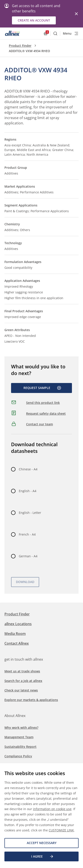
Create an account (34, 20)
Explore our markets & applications (31, 700)
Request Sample (42, 388)
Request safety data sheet (46, 413)
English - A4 (28, 491)
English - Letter (30, 513)
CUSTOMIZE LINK (61, 830)
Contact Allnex (17, 643)
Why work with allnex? (21, 728)
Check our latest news (21, 690)
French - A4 (27, 534)
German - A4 (28, 556)
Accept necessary (42, 843)
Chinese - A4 (28, 469)
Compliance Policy (18, 756)
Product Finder (20, 46)
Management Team (19, 737)
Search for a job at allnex (23, 681)
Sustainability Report (20, 747)
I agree (42, 856)
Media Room (15, 634)
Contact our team (40, 424)
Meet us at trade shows (22, 671)
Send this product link (43, 403)
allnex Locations (18, 624)
